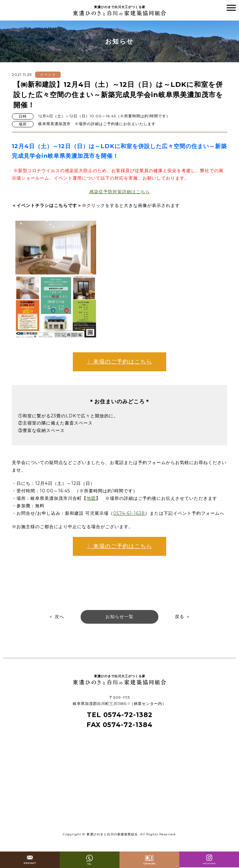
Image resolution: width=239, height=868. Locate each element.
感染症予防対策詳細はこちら (120, 192)
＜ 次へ (56, 617)
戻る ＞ (183, 617)
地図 (91, 498)
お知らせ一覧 (119, 617)
